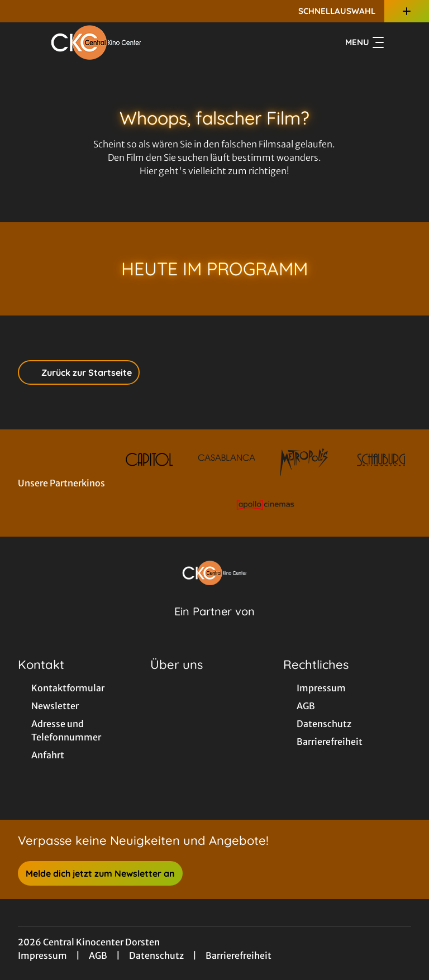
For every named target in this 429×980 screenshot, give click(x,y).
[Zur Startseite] (96, 42)
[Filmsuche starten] (400, 42)
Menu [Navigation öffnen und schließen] (364, 42)
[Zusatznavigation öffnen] (407, 11)
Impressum (42, 955)
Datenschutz (156, 955)
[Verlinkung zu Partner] (149, 460)
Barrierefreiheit (239, 955)
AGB (98, 955)
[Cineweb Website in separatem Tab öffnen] (214, 625)
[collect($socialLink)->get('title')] (20, 11)
